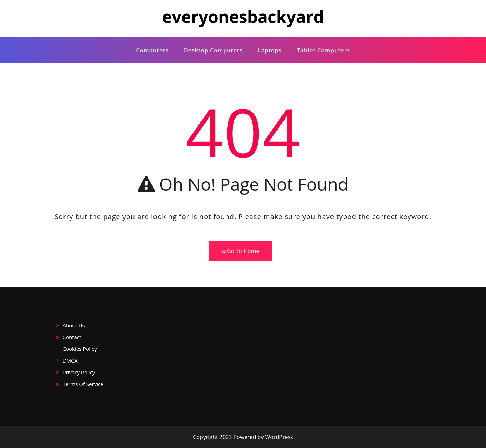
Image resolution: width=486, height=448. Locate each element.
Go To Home (240, 251)
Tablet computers (324, 50)
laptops (270, 50)
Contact (72, 337)
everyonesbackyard (243, 17)
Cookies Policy (80, 349)
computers (152, 50)
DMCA (70, 360)
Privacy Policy (79, 372)
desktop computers (213, 50)
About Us (74, 325)
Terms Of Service (83, 384)
